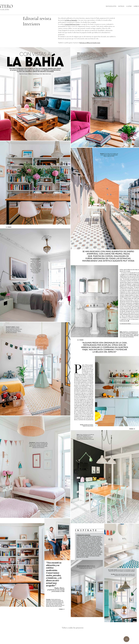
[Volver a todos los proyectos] (74, 628)
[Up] (126, 639)
